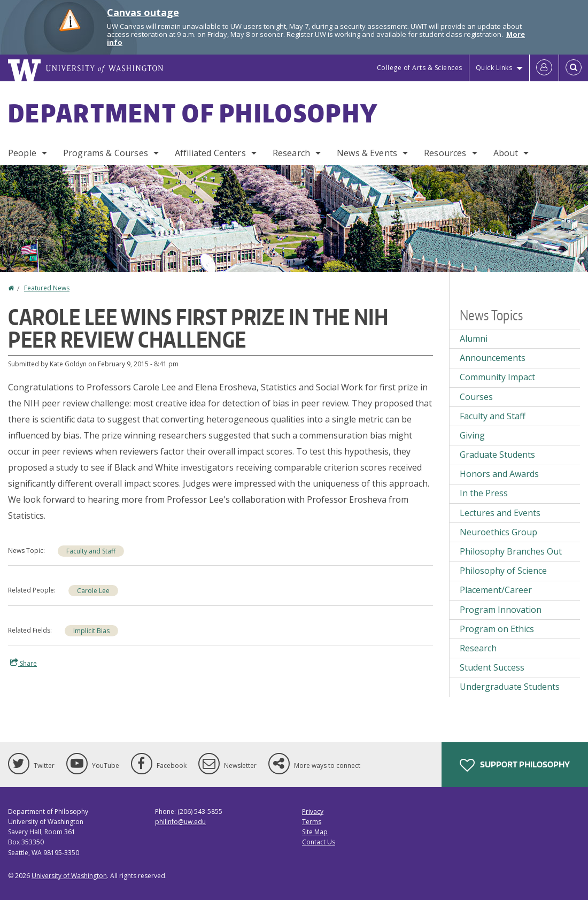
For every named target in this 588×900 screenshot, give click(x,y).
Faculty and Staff (91, 551)
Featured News (47, 288)
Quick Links (494, 68)
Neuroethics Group (498, 532)
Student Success (492, 667)
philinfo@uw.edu (180, 822)
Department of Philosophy (193, 113)
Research (291, 153)
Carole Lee (93, 591)
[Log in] (544, 68)
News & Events (367, 153)
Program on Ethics (497, 629)
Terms (312, 822)
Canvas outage (143, 12)
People (22, 153)
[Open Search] (574, 68)
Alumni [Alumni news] (474, 339)
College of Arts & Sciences (420, 68)
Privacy (313, 811)
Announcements (493, 358)
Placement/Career (496, 590)
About (506, 153)
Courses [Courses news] (476, 397)
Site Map (315, 832)
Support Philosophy (515, 765)
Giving (472, 435)
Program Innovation (501, 610)
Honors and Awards (499, 474)
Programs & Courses (106, 153)
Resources (445, 153)
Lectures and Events (500, 513)
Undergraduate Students (510, 687)
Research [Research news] (478, 648)
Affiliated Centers (210, 153)
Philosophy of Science (503, 571)
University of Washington (69, 876)
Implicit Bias (91, 631)
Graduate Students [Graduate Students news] (497, 455)
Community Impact (497, 377)
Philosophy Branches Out (511, 551)
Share (24, 663)
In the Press (484, 493)
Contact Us (319, 842)
